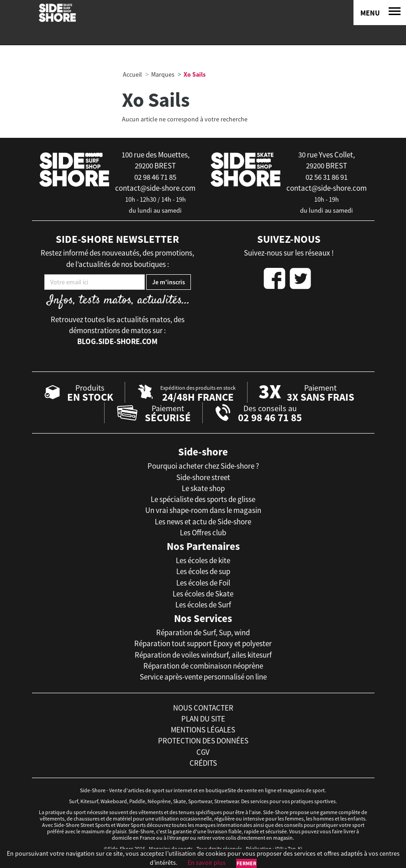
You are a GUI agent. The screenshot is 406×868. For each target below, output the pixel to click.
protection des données (203, 741)
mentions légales (203, 730)
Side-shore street (203, 477)
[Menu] (380, 13)
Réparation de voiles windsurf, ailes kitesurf (203, 655)
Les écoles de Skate (203, 594)
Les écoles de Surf (203, 605)
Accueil (132, 74)
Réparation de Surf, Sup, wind (203, 633)
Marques (163, 74)
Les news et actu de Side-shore (203, 522)
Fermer (246, 863)
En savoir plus (207, 863)
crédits (203, 763)
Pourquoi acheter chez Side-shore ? (203, 466)
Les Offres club (203, 533)
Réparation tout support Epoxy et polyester (203, 643)
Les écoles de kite (203, 560)
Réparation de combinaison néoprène (203, 666)
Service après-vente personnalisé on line (203, 677)
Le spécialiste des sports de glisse (203, 499)
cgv (203, 752)
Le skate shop (203, 488)
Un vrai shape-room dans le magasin (203, 510)
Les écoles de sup (203, 571)
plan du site (203, 719)
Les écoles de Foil (203, 583)
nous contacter (203, 708)
